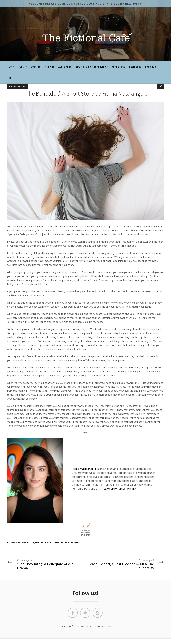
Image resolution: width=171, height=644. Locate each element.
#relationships (54, 543)
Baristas (151, 67)
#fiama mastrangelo (19, 543)
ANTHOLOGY (118, 67)
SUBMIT (23, 67)
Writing (36, 67)
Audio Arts (65, 67)
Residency (135, 67)
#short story (73, 543)
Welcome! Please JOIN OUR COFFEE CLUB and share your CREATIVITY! (85, 4)
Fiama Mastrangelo (84, 469)
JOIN (12, 67)
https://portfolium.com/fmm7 (118, 489)
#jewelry (38, 543)
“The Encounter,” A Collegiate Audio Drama (45, 564)
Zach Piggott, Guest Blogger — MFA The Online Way (126, 564)
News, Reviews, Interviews (92, 67)
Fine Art (50, 67)
